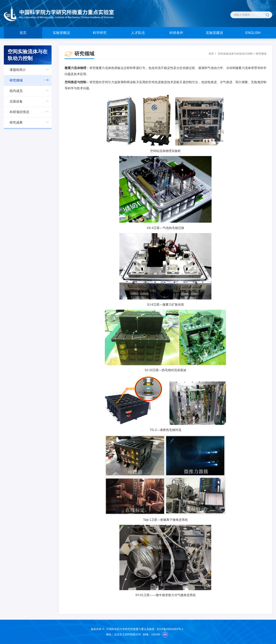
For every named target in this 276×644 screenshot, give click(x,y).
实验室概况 (61, 33)
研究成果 (16, 123)
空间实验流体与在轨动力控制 (235, 54)
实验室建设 (214, 33)
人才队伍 (138, 33)
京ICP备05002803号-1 (170, 629)
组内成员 (16, 91)
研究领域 (16, 80)
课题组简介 (18, 70)
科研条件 (176, 33)
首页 (23, 33)
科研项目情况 (19, 112)
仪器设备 (16, 101)
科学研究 (100, 33)
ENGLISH (253, 33)
